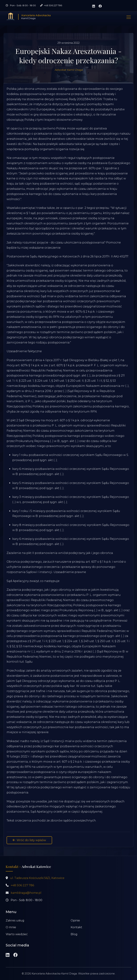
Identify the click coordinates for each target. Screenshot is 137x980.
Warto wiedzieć (17, 934)
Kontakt (76, 927)
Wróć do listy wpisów (29, 840)
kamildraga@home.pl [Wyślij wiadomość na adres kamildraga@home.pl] (26, 893)
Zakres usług (15, 920)
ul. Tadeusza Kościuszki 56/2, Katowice (37, 878)
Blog (74, 934)
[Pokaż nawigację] (129, 17)
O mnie (11, 927)
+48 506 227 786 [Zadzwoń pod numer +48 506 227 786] (53, 5)
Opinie (75, 920)
